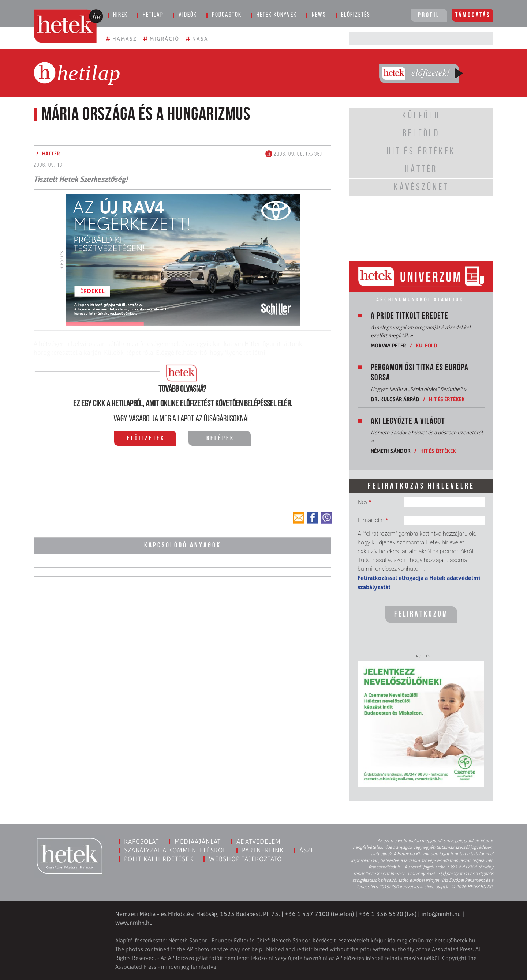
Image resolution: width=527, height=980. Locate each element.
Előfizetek (146, 439)
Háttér (51, 153)
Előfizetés (356, 15)
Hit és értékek (447, 399)
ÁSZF (307, 850)
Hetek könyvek (277, 15)
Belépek (220, 439)
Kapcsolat (141, 841)
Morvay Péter (388, 345)
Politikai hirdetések (159, 859)
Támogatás (473, 16)
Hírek (120, 15)
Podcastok (227, 15)
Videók (188, 15)
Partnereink (263, 850)
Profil (429, 16)
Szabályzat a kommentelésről (175, 850)
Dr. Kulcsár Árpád (395, 399)
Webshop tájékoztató (245, 859)
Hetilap (153, 15)
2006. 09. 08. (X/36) (294, 154)
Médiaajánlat (198, 841)
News (319, 15)
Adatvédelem (259, 841)
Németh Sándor (391, 451)
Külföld (427, 345)
